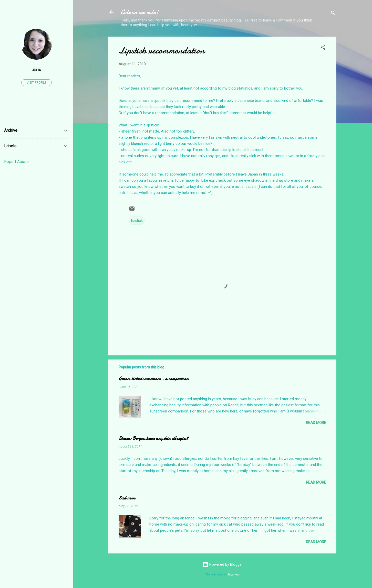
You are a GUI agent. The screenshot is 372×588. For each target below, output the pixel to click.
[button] (323, 48)
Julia (36, 70)
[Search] (333, 14)
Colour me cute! (140, 12)
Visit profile (37, 83)
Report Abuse (16, 162)
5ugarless (234, 575)
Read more (316, 423)
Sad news (127, 498)
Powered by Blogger (223, 564)
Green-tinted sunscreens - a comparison (153, 379)
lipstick (137, 221)
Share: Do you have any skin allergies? (153, 438)
